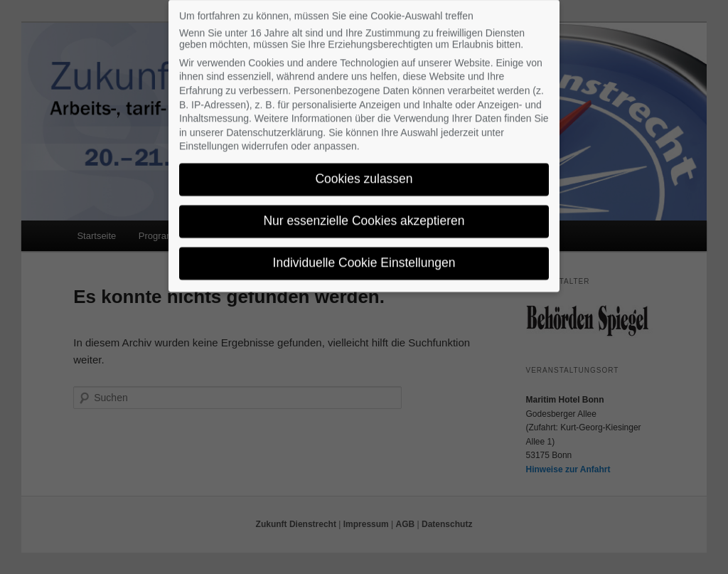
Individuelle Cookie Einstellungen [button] (364, 255)
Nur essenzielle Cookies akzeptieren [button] (364, 213)
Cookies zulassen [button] (364, 171)
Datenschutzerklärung (274, 124)
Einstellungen (209, 138)
